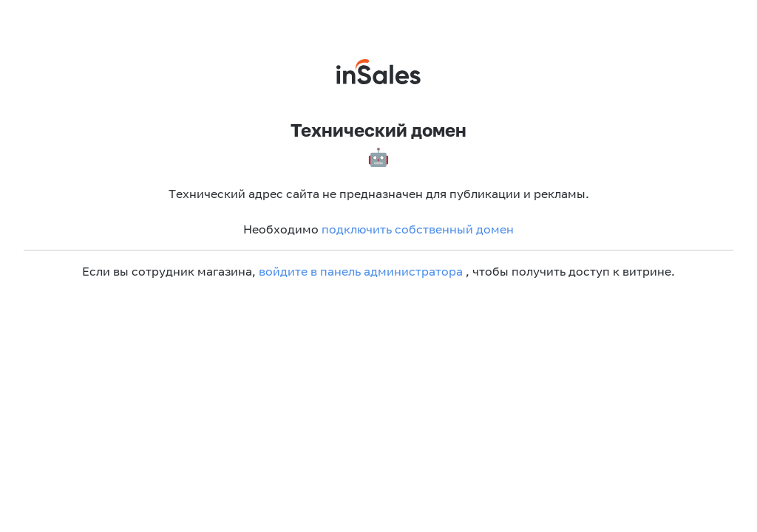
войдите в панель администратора (361, 271)
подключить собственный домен (418, 229)
